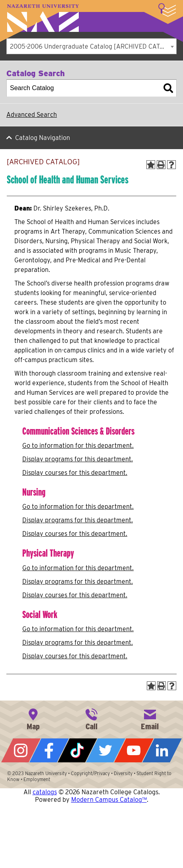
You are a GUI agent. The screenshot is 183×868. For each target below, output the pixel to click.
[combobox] (91, 46)
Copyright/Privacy (90, 773)
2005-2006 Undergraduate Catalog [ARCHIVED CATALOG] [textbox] (93, 46)
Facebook (49, 750)
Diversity (123, 773)
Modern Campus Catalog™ (109, 800)
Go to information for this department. (78, 446)
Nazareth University (43, 18)
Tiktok (77, 750)
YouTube (134, 750)
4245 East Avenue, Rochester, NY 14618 (33, 718)
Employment (37, 779)
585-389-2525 (91, 718)
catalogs (45, 792)
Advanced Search (32, 115)
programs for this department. (78, 459)
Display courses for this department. (75, 473)
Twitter (106, 750)
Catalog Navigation (43, 138)
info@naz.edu (150, 718)
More (167, 10)
